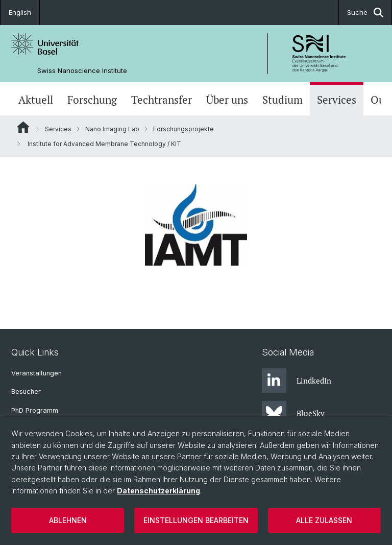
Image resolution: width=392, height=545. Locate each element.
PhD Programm (35, 410)
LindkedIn (297, 381)
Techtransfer (162, 100)
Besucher (26, 392)
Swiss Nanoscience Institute (82, 71)
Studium (283, 100)
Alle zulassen (324, 520)
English (20, 12)
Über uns (227, 100)
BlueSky (293, 413)
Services (337, 100)
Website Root (23, 127)
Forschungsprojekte (183, 129)
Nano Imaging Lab (112, 129)
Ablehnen (68, 520)
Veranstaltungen (36, 373)
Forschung (92, 100)
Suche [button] (365, 13)
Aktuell (36, 100)
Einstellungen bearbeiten (196, 520)
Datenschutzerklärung (158, 491)
